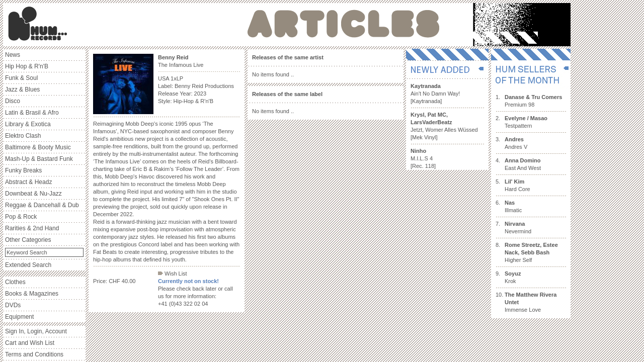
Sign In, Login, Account (36, 331)
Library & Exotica (28, 124)
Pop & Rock (21, 217)
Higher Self (531, 252)
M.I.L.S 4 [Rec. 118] (423, 158)
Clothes (15, 282)
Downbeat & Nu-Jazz (33, 194)
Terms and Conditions (34, 354)
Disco (13, 101)
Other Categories (28, 240)
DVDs (13, 305)
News (13, 55)
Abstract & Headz (28, 182)
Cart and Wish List (30, 343)
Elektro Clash (23, 136)
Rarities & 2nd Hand (32, 228)
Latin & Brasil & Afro (32, 113)
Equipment (19, 317)
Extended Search (28, 265)
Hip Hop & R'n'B (27, 66)
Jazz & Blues (22, 89)
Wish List (173, 274)
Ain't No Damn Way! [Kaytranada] (435, 94)
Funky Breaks (23, 170)
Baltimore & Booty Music (38, 147)
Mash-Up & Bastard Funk (39, 159)
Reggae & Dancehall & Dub (42, 205)
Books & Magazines (32, 294)
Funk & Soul (21, 78)
